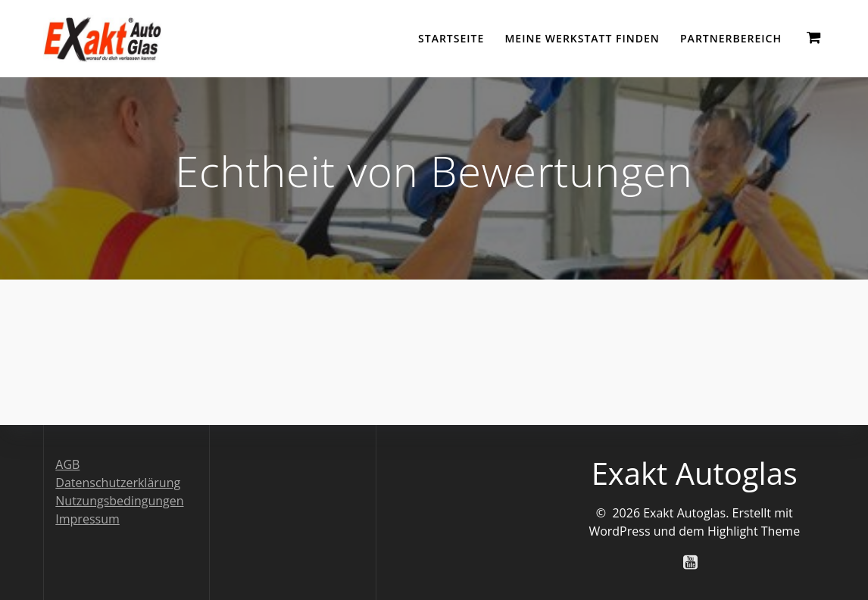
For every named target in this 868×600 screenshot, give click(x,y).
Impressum (87, 519)
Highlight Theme (754, 531)
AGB (67, 464)
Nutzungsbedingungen (119, 501)
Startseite (451, 38)
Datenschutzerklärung (118, 483)
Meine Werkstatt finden (582, 38)
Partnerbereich (731, 38)
